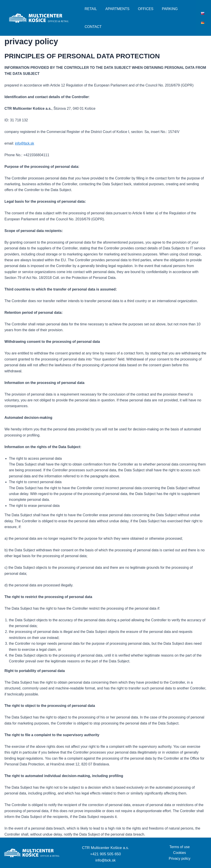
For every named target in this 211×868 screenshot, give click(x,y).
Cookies (180, 853)
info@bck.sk (105, 860)
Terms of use (180, 847)
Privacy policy (180, 859)
